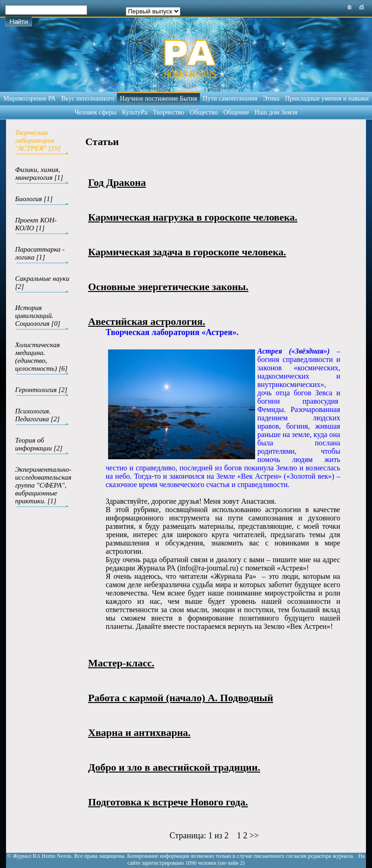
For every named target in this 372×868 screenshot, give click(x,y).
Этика (271, 98)
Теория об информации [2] (39, 444)
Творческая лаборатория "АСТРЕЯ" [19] (38, 140)
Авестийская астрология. (147, 321)
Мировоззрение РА (29, 98)
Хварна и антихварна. (139, 732)
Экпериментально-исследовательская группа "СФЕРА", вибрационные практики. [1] (44, 485)
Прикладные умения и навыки (327, 98)
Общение (236, 112)
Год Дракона (117, 182)
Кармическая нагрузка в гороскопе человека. (193, 217)
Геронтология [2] (42, 390)
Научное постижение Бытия (158, 98)
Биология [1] (34, 199)
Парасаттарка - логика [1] (40, 253)
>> (254, 836)
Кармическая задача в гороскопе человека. (187, 252)
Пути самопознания (230, 98)
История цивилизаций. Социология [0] (38, 316)
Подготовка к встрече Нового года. (168, 802)
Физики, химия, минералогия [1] (39, 174)
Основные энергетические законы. (168, 287)
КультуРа (135, 112)
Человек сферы (96, 112)
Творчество (169, 112)
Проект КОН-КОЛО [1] (36, 224)
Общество (204, 112)
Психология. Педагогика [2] (38, 415)
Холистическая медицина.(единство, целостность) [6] (42, 357)
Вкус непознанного (88, 98)
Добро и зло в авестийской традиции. (174, 767)
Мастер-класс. (121, 663)
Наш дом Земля (276, 112)
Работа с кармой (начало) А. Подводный (181, 698)
